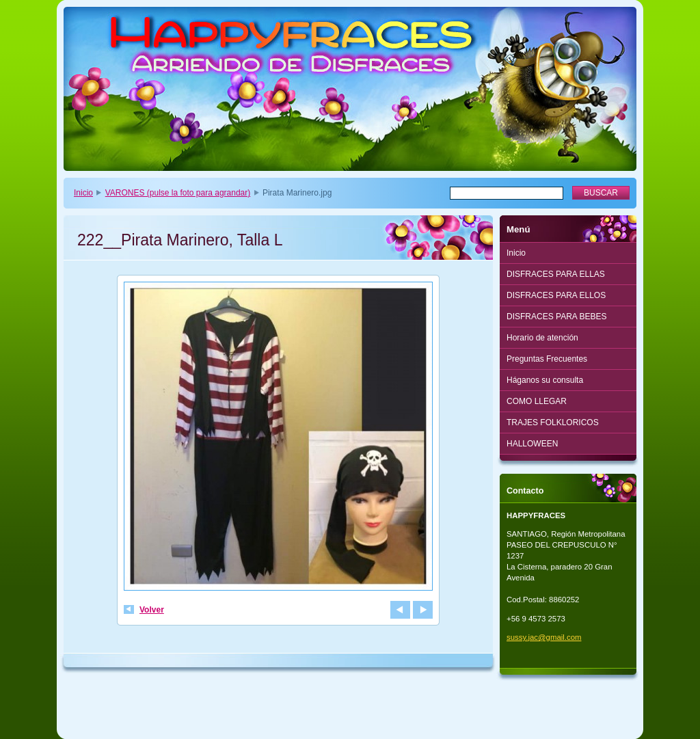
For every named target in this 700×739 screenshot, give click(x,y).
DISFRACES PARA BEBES (557, 317)
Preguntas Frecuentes (547, 359)
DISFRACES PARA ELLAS (556, 274)
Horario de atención (542, 338)
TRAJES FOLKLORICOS (553, 422)
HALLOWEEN (532, 444)
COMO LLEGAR (537, 401)
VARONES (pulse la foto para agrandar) (178, 193)
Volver (152, 610)
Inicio (83, 193)
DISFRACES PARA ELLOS (556, 295)
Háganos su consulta (545, 380)
